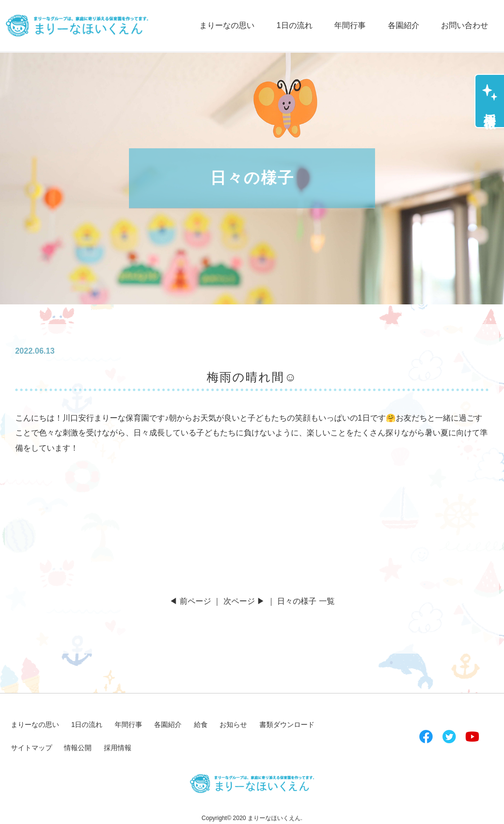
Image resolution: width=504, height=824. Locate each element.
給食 (201, 725)
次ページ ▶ (244, 601)
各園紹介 (404, 25)
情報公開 (78, 748)
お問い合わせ (465, 25)
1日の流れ (295, 25)
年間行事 (350, 25)
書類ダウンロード (287, 725)
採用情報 (490, 107)
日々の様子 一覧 (306, 601)
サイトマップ (31, 748)
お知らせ (233, 725)
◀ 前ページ (190, 601)
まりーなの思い (227, 25)
